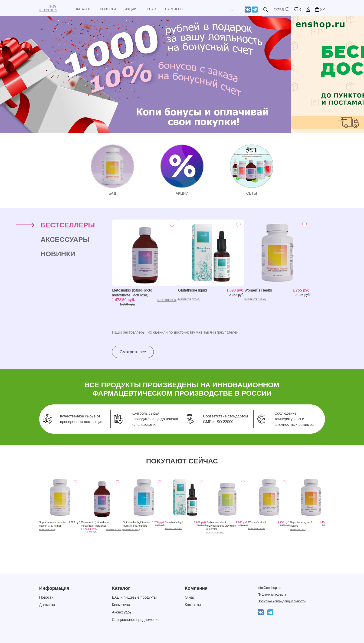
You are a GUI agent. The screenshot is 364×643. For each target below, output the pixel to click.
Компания (196, 588)
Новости (46, 597)
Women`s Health (258, 290)
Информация (54, 588)
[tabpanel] (218, 289)
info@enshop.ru (269, 588)
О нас (190, 597)
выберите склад (167, 300)
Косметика (121, 605)
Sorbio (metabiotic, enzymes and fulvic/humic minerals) (221, 526)
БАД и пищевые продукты (134, 597)
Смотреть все (133, 352)
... (233, 10)
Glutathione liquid (193, 290)
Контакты (193, 605)
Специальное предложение (136, 620)
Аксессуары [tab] (65, 239)
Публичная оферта (272, 594)
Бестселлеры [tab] (68, 225)
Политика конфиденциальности (282, 601)
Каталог (121, 588)
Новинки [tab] (58, 254)
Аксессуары (122, 612)
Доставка (47, 605)
